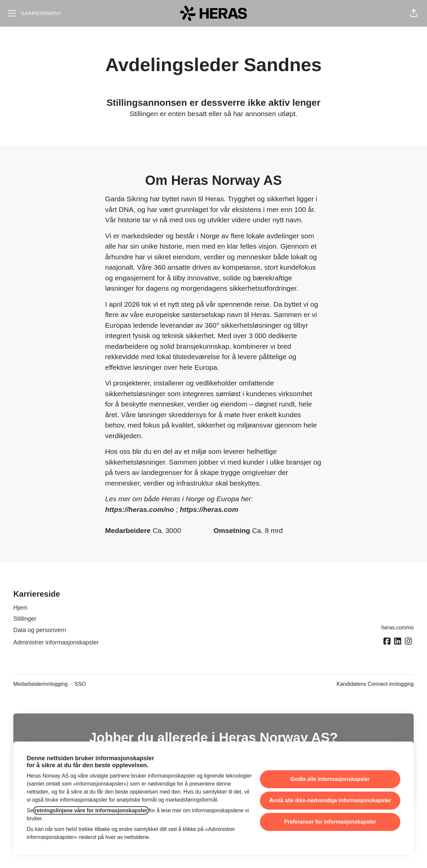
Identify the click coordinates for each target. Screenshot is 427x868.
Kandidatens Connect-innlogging (375, 684)
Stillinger (25, 619)
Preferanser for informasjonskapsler (330, 822)
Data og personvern (40, 630)
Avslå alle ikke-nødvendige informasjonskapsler (330, 800)
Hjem (20, 608)
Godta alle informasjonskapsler (330, 779)
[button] (414, 13)
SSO (80, 684)
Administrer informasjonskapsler (56, 642)
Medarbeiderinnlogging (41, 684)
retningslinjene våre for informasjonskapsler (91, 810)
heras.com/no (397, 628)
